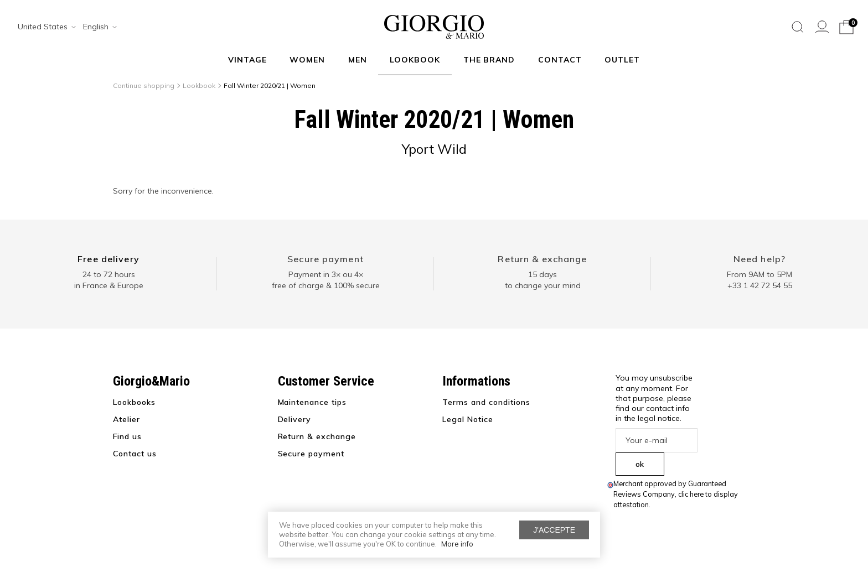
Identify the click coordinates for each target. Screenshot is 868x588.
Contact (560, 60)
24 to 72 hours (109, 274)
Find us (127, 436)
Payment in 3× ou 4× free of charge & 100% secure (326, 280)
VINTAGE (247, 60)
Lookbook (415, 60)
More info (457, 544)
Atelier (126, 419)
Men (358, 60)
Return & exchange (542, 259)
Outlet (622, 60)
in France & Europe (109, 285)
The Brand (489, 60)
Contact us (135, 454)
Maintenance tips (312, 402)
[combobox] (43, 27)
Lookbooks (134, 402)
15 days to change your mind (543, 280)
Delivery (295, 419)
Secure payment (325, 259)
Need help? (759, 259)
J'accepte (554, 530)
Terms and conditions (486, 402)
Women (307, 60)
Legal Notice (468, 419)
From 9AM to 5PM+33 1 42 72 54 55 (759, 280)
